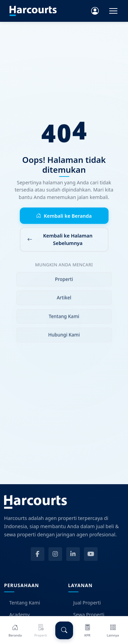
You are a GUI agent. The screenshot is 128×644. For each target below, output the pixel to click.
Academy (17, 615)
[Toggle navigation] (113, 11)
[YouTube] (91, 554)
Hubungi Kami (64, 336)
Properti (64, 281)
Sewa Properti (86, 615)
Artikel (64, 299)
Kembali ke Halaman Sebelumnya (60, 239)
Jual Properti (85, 603)
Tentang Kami (64, 318)
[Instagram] (55, 554)
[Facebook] (38, 554)
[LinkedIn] (73, 554)
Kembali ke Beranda (64, 216)
